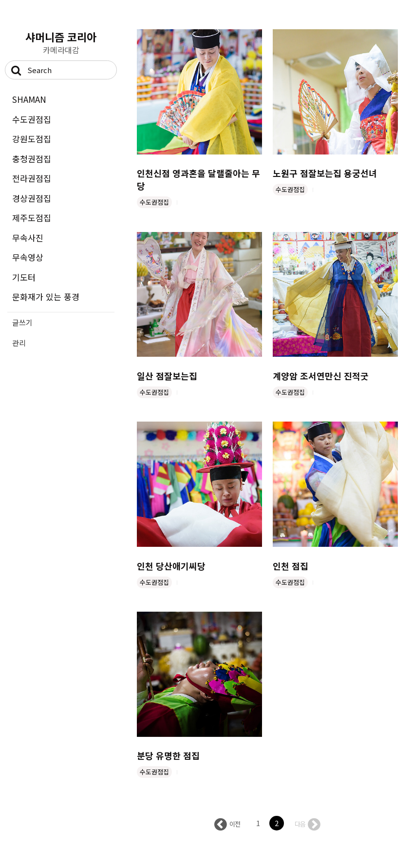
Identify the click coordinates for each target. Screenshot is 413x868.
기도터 (24, 277)
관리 (19, 343)
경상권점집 (32, 198)
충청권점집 (32, 159)
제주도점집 (32, 218)
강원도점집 (32, 139)
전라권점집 (32, 178)
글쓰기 (22, 322)
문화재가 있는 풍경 (46, 297)
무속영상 (28, 257)
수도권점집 (32, 119)
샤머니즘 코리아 (61, 37)
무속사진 (28, 238)
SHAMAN (29, 99)
